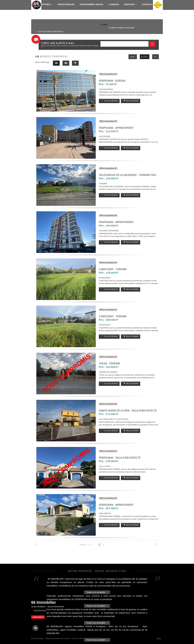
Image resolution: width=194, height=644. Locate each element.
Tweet (159, 639)
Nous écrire (38, 617)
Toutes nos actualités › (97, 592)
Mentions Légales (37, 638)
